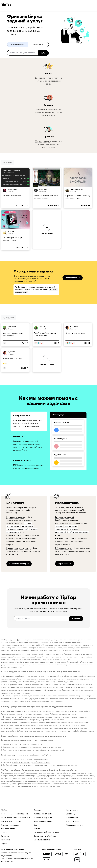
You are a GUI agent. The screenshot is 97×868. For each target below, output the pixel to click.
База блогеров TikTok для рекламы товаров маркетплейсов (13, 239)
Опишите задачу (42, 140)
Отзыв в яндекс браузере (75, 333)
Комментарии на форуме (12, 358)
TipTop (6, 5)
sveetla (11, 231)
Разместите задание (16, 517)
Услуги (48, 73)
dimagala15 (12, 189)
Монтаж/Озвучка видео (12, 195)
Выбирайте (40, 77)
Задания (48, 105)
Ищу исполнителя (17, 44)
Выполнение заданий (65, 517)
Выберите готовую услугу (19, 548)
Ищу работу (38, 44)
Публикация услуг (64, 548)
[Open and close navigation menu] (94, 5)
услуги (21, 764)
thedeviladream (77, 189)
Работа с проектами (65, 538)
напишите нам (61, 611)
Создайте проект (15, 535)
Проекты (49, 136)
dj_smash (74, 326)
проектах (51, 764)
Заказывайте (42, 109)
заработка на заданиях (21, 761)
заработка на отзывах (41, 761)
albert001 (43, 189)
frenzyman (12, 326)
